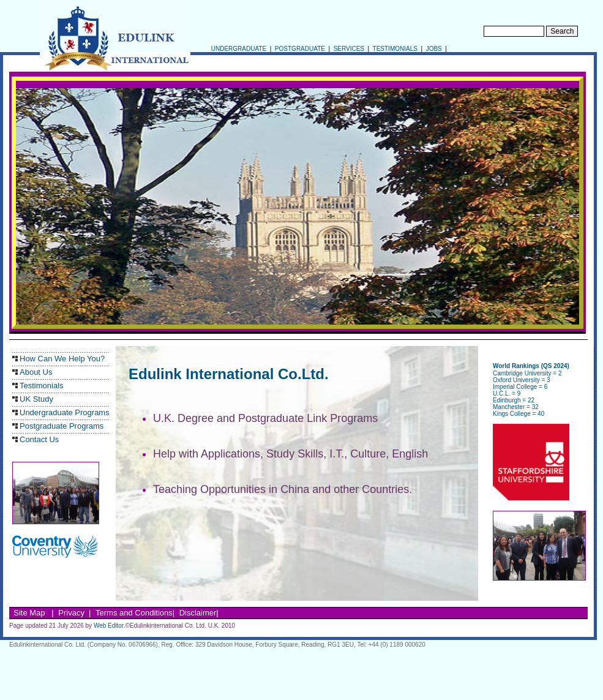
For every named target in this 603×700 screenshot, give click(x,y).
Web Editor (109, 626)
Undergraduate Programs (65, 412)
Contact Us (39, 439)
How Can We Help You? (62, 359)
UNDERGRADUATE (238, 49)
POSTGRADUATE (299, 49)
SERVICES (348, 49)
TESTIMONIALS (394, 49)
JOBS (434, 49)
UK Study (36, 399)
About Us (36, 372)
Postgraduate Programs (62, 426)
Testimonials (42, 386)
